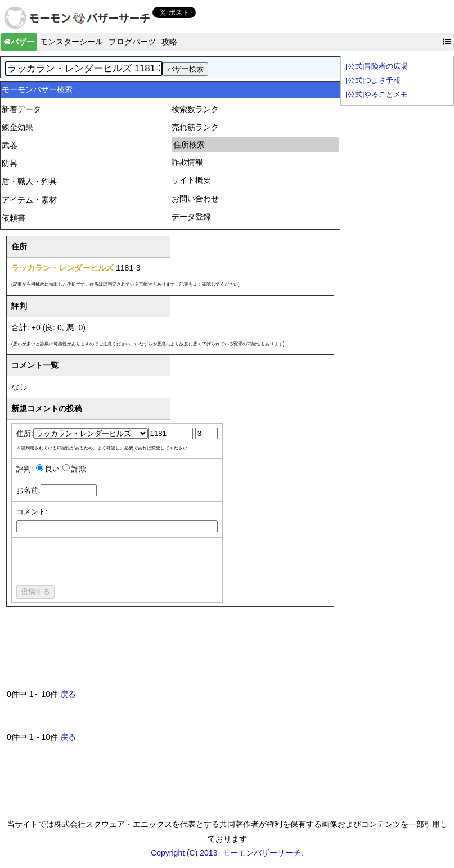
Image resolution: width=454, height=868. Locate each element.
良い (52, 469)
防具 (10, 163)
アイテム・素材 (29, 200)
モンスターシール (71, 42)
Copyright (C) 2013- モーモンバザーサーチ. (227, 853)
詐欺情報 (187, 162)
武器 (10, 145)
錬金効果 (17, 127)
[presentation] (102, 563)
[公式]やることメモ (377, 95)
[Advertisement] (212, 653)
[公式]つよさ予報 (373, 80)
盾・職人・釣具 (29, 181)
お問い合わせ (195, 199)
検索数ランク (195, 109)
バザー (19, 42)
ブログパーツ (132, 42)
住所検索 (189, 145)
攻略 (169, 42)
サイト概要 (191, 180)
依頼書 (14, 218)
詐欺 (79, 469)
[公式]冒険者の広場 (377, 66)
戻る (68, 694)
